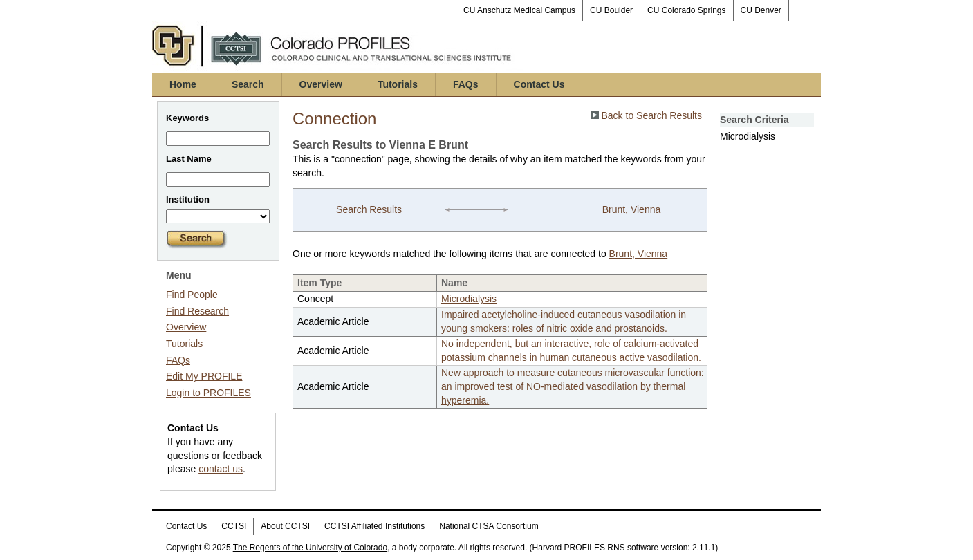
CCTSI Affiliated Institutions (374, 526)
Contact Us (539, 84)
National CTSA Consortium (489, 526)
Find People (192, 295)
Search (248, 84)
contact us (221, 469)
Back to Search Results (647, 115)
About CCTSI (285, 526)
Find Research (197, 311)
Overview (321, 84)
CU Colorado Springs (686, 10)
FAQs (466, 84)
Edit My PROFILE (204, 376)
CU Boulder (611, 10)
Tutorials (398, 84)
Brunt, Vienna (632, 209)
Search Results (369, 209)
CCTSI (234, 526)
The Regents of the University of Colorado (310, 548)
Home (183, 84)
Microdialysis (469, 299)
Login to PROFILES (208, 393)
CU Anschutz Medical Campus (519, 10)
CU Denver (761, 10)
